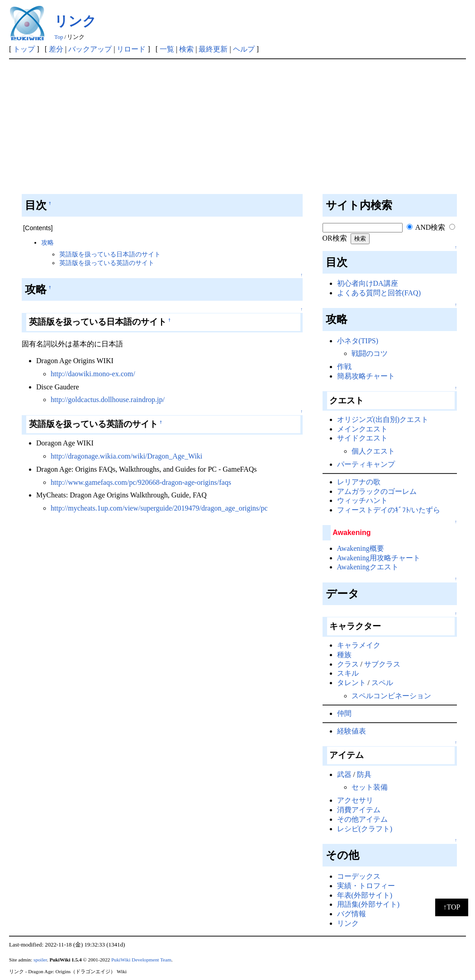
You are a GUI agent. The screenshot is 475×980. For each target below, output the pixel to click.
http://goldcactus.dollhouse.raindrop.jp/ (108, 400)
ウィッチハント (362, 500)
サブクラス (382, 664)
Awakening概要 (361, 548)
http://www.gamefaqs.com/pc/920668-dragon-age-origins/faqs (141, 482)
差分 (56, 49)
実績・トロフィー (366, 886)
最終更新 (213, 49)
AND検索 (426, 227)
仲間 (344, 713)
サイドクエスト (362, 438)
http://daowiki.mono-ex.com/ (93, 374)
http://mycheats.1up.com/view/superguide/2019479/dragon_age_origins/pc (159, 508)
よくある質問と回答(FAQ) (379, 293)
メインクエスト (362, 429)
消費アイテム (359, 810)
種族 (344, 655)
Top (59, 37)
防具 (364, 774)
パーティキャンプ (366, 464)
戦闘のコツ (370, 353)
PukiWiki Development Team (141, 960)
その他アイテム (362, 819)
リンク (75, 21)
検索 (186, 49)
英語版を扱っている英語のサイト (107, 263)
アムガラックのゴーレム (377, 491)
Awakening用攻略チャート (379, 558)
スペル (382, 683)
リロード (131, 49)
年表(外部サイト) (365, 895)
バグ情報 (351, 914)
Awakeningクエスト (368, 567)
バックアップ (90, 49)
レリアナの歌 (359, 482)
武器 (344, 774)
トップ (24, 49)
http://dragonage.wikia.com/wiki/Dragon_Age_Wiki (126, 456)
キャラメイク (359, 645)
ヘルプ (244, 49)
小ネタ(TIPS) (358, 341)
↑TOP (452, 907)
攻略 (47, 242)
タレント (351, 683)
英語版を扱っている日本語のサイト (110, 254)
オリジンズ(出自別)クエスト (383, 419)
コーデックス (359, 876)
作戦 (344, 367)
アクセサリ (355, 800)
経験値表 (351, 731)
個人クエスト (373, 451)
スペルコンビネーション (391, 696)
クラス (348, 664)
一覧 (167, 49)
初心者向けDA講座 (368, 283)
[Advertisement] (237, 127)
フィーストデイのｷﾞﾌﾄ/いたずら (389, 510)
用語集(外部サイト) (368, 904)
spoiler (40, 960)
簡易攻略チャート (366, 376)
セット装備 (370, 787)
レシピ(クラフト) (365, 829)
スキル (348, 673)
